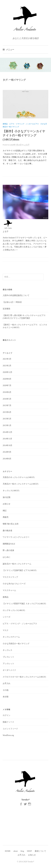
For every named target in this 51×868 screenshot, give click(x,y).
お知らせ (7, 504)
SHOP (29, 851)
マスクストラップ (10, 577)
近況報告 (7, 309)
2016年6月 (7, 392)
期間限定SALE (9, 544)
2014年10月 (7, 445)
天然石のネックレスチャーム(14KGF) (19, 477)
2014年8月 (7, 459)
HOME (8, 851)
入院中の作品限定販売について (16, 295)
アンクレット (8, 664)
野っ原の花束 (8, 550)
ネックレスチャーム (11, 637)
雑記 (5, 511)
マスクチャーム (9, 590)
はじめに (7, 557)
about (16, 851)
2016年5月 (7, 399)
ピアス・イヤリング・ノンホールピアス (24, 124)
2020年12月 (7, 372)
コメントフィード (10, 729)
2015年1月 (7, 425)
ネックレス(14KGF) (11, 491)
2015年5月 (7, 419)
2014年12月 (7, 432)
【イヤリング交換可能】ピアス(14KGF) (20, 570)
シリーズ (7, 617)
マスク (6, 630)
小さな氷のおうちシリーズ (14, 584)
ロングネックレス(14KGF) (14, 610)
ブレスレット (8, 657)
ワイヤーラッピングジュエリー (16, 537)
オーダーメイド (9, 670)
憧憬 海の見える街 (11, 524)
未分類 (6, 697)
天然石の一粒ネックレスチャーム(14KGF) (20, 484)
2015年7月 (7, 405)
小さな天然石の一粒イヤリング (16, 644)
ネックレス (7, 650)
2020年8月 (7, 379)
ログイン (7, 715)
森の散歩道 (7, 531)
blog (22, 851)
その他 (6, 690)
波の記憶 (7, 497)
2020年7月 (7, 385)
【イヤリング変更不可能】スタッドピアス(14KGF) (24, 604)
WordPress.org (8, 735)
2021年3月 (7, 359)
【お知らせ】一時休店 (12, 302)
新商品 (5, 124)
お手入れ (7, 683)
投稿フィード (8, 722)
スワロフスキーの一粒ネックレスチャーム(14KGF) (24, 677)
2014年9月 (7, 452)
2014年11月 (7, 439)
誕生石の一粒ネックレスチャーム (17, 564)
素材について (40, 851)
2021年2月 (7, 366)
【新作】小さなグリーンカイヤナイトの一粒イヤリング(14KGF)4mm (24, 135)
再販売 (6, 517)
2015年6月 (7, 412)
